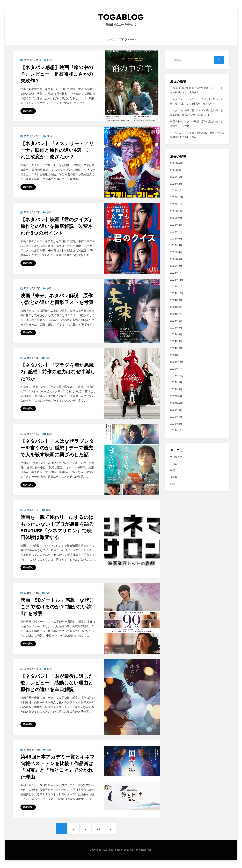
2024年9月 (176, 300)
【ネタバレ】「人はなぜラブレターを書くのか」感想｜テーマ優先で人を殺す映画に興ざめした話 (57, 448)
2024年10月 (177, 293)
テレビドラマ (177, 457)
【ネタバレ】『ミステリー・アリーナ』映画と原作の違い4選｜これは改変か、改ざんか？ (57, 150)
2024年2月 (176, 348)
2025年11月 (177, 204)
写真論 (174, 464)
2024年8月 (176, 307)
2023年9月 (176, 382)
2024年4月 (176, 334)
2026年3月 (176, 177)
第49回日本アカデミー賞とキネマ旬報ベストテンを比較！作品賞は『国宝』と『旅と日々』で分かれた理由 (58, 767)
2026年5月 (176, 163)
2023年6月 (176, 396)
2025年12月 (177, 197)
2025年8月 (176, 225)
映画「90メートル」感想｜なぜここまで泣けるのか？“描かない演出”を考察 (57, 607)
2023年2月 (176, 424)
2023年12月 (177, 362)
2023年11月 (177, 369)
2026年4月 (176, 170)
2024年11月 (177, 286)
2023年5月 (176, 403)
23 (98, 830)
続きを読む (28, 111)
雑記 (173, 484)
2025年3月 (176, 259)
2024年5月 (176, 328)
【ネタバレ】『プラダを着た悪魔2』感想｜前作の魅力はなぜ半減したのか (58, 372)
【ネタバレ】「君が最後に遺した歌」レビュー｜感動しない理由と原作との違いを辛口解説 (57, 683)
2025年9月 (176, 218)
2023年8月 (176, 389)
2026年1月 (176, 190)
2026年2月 (176, 184)
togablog (121, 17)
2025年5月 (176, 245)
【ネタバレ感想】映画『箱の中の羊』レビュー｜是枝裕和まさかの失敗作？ (57, 74)
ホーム (110, 39)
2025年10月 (177, 211)
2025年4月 (176, 252)
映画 (50, 60)
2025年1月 (176, 273)
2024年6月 (176, 321)
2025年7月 (176, 232)
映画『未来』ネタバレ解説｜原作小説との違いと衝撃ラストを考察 (57, 299)
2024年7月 (176, 314)
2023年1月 (176, 430)
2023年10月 (177, 375)
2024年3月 (176, 341)
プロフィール (128, 39)
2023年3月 (176, 417)
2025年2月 (176, 266)
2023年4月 (176, 410)
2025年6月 (176, 239)
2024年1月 (176, 355)
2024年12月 (177, 280)
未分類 (174, 477)
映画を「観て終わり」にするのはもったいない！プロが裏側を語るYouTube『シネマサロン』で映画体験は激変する (57, 527)
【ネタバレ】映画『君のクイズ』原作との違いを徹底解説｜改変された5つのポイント (57, 226)
